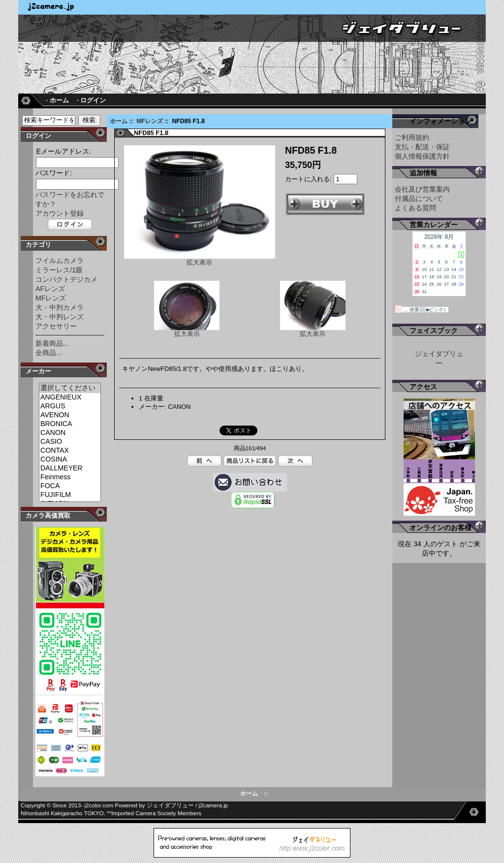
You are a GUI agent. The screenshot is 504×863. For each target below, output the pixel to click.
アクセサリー (56, 326)
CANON (70, 433)
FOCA (70, 486)
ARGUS (70, 406)
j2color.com (99, 805)
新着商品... (52, 343)
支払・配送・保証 (422, 147)
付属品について (419, 199)
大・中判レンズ (60, 317)
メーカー (38, 371)
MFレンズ (150, 121)
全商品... (49, 353)
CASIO (70, 442)
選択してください (70, 388)
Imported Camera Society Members (156, 813)
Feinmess (70, 477)
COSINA (70, 460)
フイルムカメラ (60, 261)
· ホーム (57, 100)
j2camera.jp (213, 805)
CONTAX (70, 451)
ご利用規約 (412, 137)
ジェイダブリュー (170, 805)
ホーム (119, 121)
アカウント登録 (60, 213)
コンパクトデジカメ (66, 279)
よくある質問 (415, 208)
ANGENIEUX (70, 398)
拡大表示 (187, 331)
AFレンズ (50, 289)
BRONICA (70, 424)
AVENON (70, 415)
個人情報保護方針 (422, 156)
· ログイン (91, 100)
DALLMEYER (70, 468)
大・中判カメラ (60, 307)
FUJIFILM (70, 495)
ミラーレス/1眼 (59, 270)
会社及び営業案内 (422, 189)
